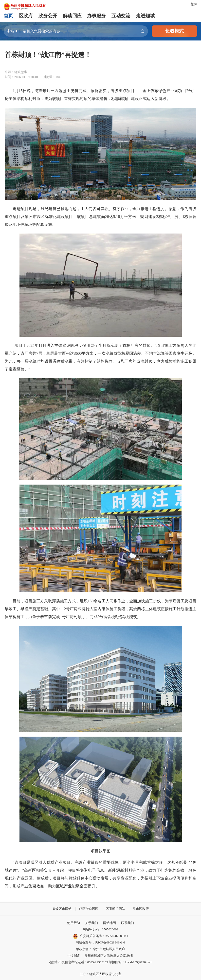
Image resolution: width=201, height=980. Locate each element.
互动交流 (121, 16)
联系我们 (128, 923)
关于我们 (91, 923)
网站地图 (110, 923)
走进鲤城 (145, 16)
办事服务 (96, 16)
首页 (8, 16)
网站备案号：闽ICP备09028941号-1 (101, 942)
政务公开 (48, 16)
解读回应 (72, 16)
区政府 (26, 16)
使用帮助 (73, 923)
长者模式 (174, 31)
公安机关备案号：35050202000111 (101, 936)
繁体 (194, 4)
